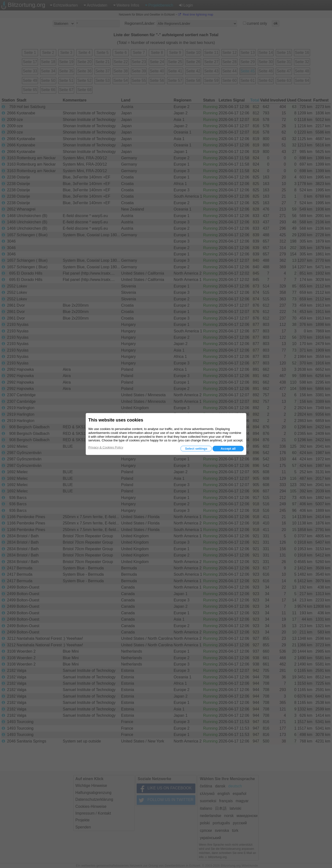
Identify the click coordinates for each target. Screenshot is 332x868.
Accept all (228, 449)
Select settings (196, 449)
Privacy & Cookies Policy (106, 447)
